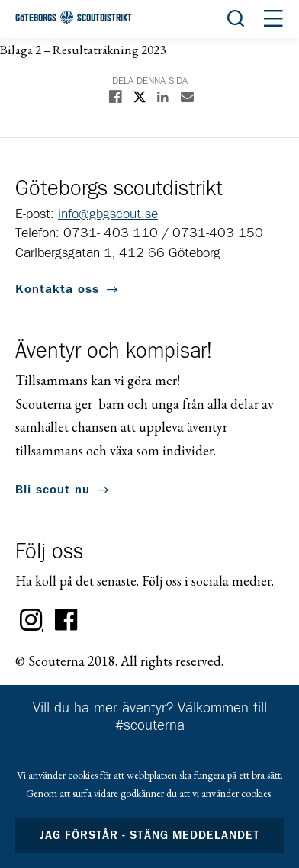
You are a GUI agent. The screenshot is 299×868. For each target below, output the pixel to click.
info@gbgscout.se (108, 214)
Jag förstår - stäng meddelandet (149, 836)
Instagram (31, 620)
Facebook (66, 620)
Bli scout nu (53, 490)
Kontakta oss (57, 289)
